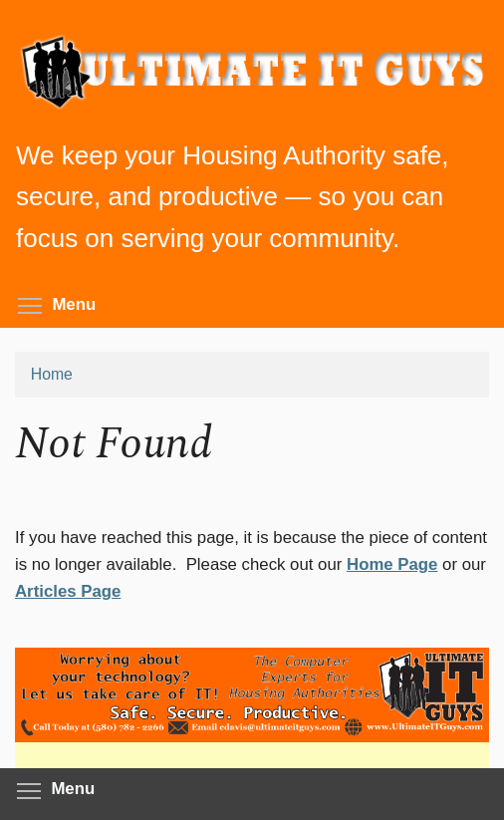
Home (52, 374)
